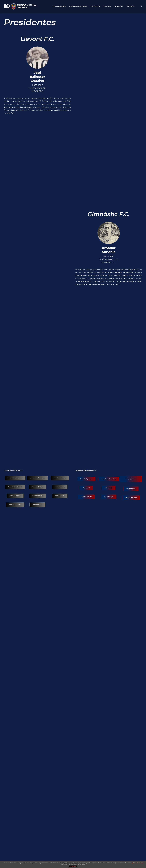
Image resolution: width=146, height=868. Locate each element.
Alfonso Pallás (37, 496)
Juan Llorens (60, 487)
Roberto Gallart (37, 487)
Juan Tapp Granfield (109, 479)
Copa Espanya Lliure (78, 6)
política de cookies (137, 863)
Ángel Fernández (60, 478)
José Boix (86, 488)
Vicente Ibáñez (15, 496)
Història (107, 6)
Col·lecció (95, 6)
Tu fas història (59, 6)
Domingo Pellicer (15, 505)
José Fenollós (37, 505)
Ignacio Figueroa (86, 479)
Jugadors (119, 6)
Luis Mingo (109, 488)
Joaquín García (86, 497)
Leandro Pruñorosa (15, 487)
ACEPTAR (73, 867)
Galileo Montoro (131, 498)
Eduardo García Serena (131, 479)
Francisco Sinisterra (37, 478)
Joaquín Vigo (109, 497)
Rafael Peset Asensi (15, 478)
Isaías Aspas (131, 489)
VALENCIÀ (131, 6)
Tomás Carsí (60, 496)
